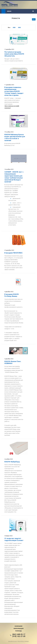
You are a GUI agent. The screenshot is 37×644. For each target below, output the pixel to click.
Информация (19, 628)
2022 (19, 27)
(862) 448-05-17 (19, 634)
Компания (18, 626)
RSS (34, 19)
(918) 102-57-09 (19, 636)
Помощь (19, 631)
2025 (14, 27)
